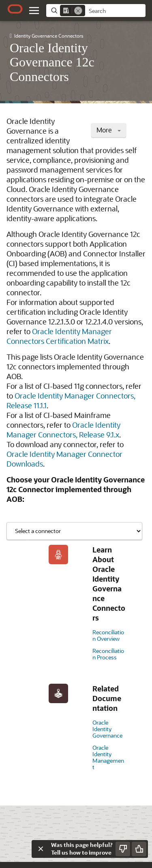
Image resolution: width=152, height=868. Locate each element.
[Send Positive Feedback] (139, 849)
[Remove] (78, 11)
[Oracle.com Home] (15, 9)
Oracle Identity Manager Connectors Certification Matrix (59, 336)
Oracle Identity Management (108, 757)
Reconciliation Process (108, 654)
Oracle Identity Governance (107, 729)
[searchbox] (115, 11)
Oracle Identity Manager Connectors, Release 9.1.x (63, 430)
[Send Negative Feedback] (123, 849)
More (109, 130)
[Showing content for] (74, 531)
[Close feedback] (41, 849)
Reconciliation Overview (108, 635)
